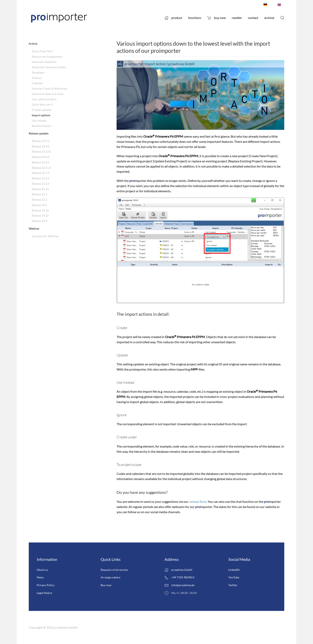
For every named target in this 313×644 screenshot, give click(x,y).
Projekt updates (42, 110)
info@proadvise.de (183, 585)
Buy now (216, 18)
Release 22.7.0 (41, 173)
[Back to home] (59, 18)
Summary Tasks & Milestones (50, 88)
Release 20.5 (39, 205)
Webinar (34, 228)
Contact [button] (253, 18)
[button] (282, 18)
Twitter (233, 585)
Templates (38, 72)
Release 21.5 (39, 194)
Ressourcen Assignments (47, 57)
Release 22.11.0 (41, 168)
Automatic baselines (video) (49, 67)
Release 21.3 (39, 200)
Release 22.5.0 (41, 178)
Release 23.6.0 (41, 162)
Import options (41, 115)
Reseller (237, 18)
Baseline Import (42, 126)
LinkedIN (234, 570)
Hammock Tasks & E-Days (48, 94)
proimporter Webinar (45, 236)
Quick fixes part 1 (43, 104)
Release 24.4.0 (41, 146)
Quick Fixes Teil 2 (43, 51)
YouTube (234, 577)
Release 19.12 (40, 210)
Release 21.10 (40, 189)
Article (33, 44)
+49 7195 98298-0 (179, 578)
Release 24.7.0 (41, 141)
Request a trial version (114, 570)
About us (42, 570)
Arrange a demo (110, 577)
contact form (198, 501)
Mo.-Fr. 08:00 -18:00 (181, 593)
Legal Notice (44, 593)
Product (173, 18)
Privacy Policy (46, 585)
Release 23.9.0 (41, 157)
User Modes (39, 121)
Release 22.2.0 (41, 184)
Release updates (39, 133)
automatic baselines (44, 62)
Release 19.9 (39, 221)
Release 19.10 (40, 215)
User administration (44, 99)
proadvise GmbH (178, 570)
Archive (269, 18)
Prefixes (37, 78)
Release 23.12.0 (41, 151)
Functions (195, 18)
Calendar (37, 83)
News (40, 577)
